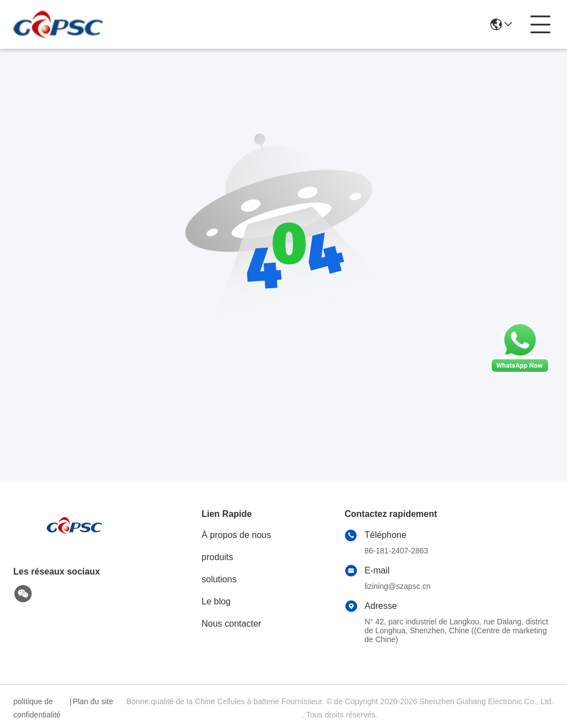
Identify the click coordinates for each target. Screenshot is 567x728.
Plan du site (93, 701)
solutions (219, 579)
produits (217, 557)
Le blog (216, 601)
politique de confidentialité (37, 708)
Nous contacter (231, 624)
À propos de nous (236, 535)
